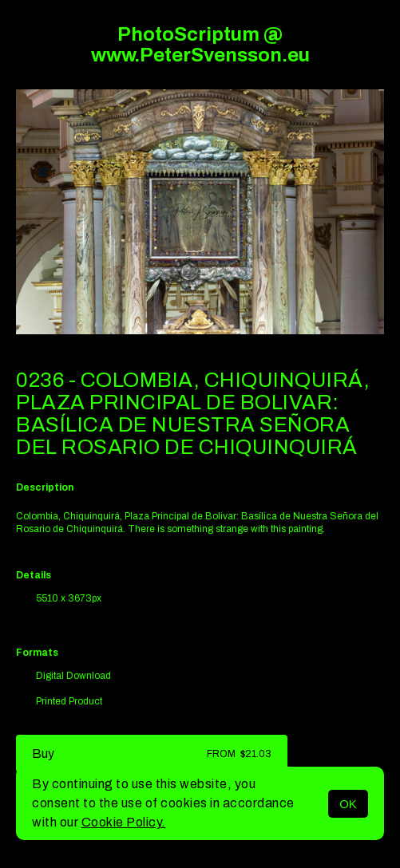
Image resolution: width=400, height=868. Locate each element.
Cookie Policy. (124, 822)
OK (348, 804)
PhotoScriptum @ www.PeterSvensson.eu (200, 45)
